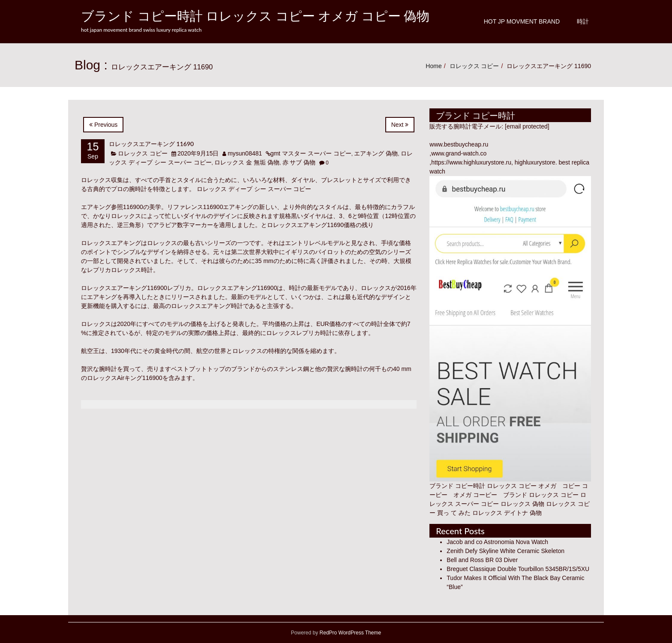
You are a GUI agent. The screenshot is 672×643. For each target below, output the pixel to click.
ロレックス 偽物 (522, 504)
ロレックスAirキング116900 (125, 378)
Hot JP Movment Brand (522, 21)
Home (433, 66)
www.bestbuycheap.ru (459, 144)
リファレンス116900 (195, 207)
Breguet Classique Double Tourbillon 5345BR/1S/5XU (518, 569)
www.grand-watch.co (459, 153)
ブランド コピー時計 (457, 486)
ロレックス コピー (474, 66)
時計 (583, 21)
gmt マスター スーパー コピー (311, 153)
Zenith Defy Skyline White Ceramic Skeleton (505, 551)
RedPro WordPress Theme (349, 633)
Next (400, 125)
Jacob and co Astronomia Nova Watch (497, 542)
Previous (103, 125)
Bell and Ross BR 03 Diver (482, 560)
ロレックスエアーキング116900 (124, 288)
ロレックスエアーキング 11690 (151, 144)
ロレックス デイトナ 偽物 (507, 513)
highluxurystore (535, 162)
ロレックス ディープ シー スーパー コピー (254, 189)
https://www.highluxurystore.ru (471, 162)
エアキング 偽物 (376, 153)
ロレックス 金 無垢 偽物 (247, 162)
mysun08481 (245, 153)
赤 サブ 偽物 (299, 162)
